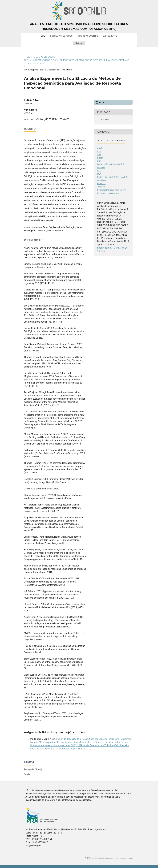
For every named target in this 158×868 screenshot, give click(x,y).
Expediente (110, 36)
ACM (99, 151)
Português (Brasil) (33, 769)
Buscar (79, 43)
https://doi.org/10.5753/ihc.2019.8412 (50, 119)
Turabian (101, 187)
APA (99, 155)
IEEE (99, 171)
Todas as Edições (61, 36)
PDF (101, 102)
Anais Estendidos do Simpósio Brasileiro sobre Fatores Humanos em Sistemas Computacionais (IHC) (79, 26)
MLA (99, 174)
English (28, 774)
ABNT (100, 148)
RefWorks (101, 184)
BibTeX (100, 158)
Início (27, 57)
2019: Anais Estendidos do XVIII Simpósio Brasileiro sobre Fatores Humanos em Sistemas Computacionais (77, 62)
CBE (99, 161)
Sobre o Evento (88, 36)
